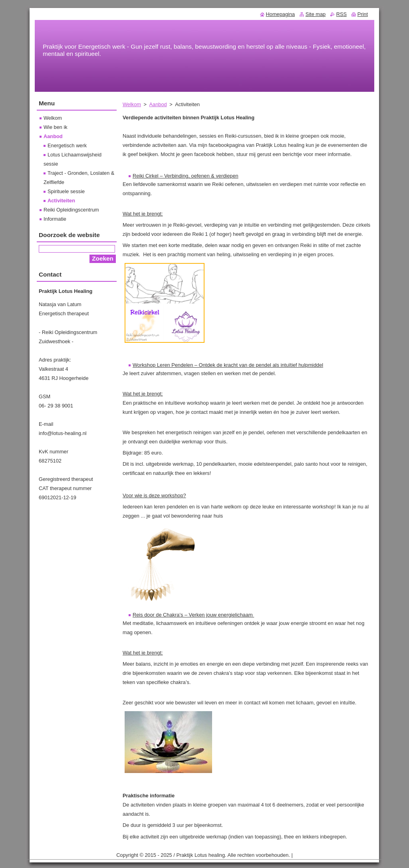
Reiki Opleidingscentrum (71, 210)
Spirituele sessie (66, 191)
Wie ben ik (56, 127)
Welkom (132, 104)
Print (363, 14)
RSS (341, 14)
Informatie (55, 219)
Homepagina (281, 14)
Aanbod (158, 104)
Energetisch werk (67, 145)
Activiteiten (61, 201)
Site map (316, 14)
